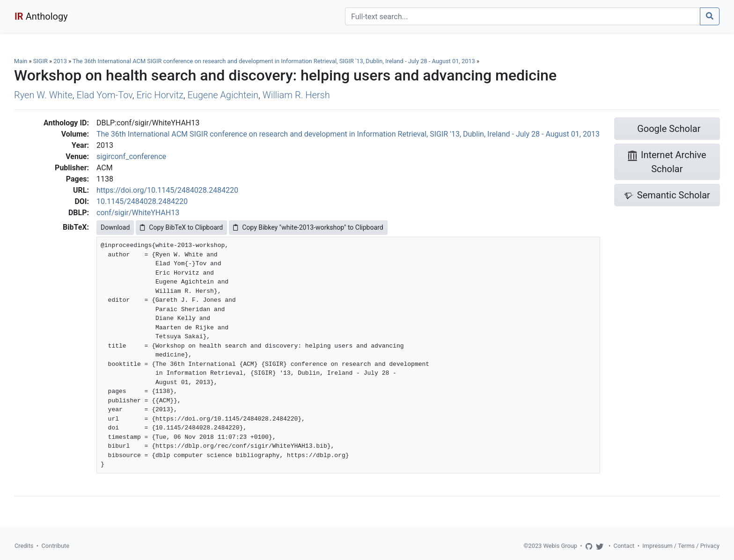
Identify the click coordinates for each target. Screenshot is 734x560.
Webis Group (560, 546)
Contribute (55, 546)
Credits (24, 546)
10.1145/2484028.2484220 (142, 201)
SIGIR (40, 61)
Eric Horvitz (160, 95)
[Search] (523, 16)
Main (21, 61)
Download (115, 227)
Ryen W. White (43, 95)
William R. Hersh (296, 95)
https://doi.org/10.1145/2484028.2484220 (167, 190)
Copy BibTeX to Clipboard (181, 227)
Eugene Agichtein (223, 95)
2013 (60, 61)
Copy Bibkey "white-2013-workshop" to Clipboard (308, 227)
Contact (624, 546)
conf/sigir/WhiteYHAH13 (138, 213)
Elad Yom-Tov (105, 95)
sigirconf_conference (131, 156)
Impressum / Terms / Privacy (681, 546)
